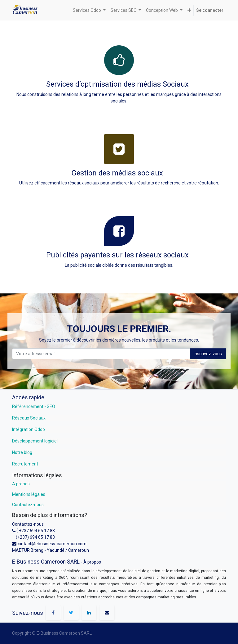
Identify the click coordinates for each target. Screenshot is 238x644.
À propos (92, 562)
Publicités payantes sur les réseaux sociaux (117, 255)
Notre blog (22, 452)
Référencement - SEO (34, 406)
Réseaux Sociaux (29, 418)
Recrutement (25, 464)
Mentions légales (29, 494)
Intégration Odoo (29, 429)
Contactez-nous (28, 505)
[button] (189, 10)
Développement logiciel (35, 441)
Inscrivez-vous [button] (208, 354)
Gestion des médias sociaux (117, 173)
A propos (21, 484)
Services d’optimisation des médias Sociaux (118, 84)
